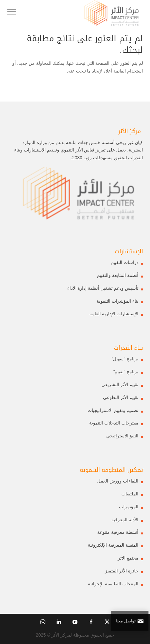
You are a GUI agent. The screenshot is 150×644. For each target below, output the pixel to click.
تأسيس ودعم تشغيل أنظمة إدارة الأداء (103, 288)
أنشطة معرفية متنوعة (118, 532)
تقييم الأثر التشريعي (120, 385)
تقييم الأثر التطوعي (121, 397)
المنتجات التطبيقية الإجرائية (113, 584)
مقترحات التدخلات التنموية (114, 423)
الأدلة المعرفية (125, 520)
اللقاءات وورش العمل (118, 481)
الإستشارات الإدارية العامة (114, 314)
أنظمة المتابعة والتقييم (118, 275)
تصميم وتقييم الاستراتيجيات (113, 410)
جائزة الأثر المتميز (122, 571)
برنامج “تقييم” (126, 372)
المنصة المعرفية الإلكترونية (113, 545)
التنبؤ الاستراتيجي (122, 436)
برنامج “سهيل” (125, 359)
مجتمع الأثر (128, 558)
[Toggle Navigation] (12, 13)
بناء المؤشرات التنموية (117, 301)
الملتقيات (130, 494)
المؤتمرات (129, 507)
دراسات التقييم (125, 262)
